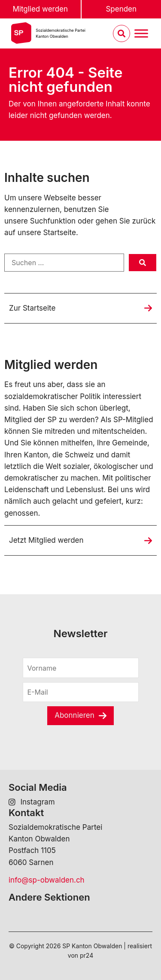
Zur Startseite (32, 308)
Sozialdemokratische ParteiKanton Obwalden (61, 33)
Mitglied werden (40, 9)
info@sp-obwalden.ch (47, 880)
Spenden (121, 9)
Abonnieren (74, 715)
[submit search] (143, 263)
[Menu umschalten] (141, 34)
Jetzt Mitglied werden (46, 540)
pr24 (87, 955)
